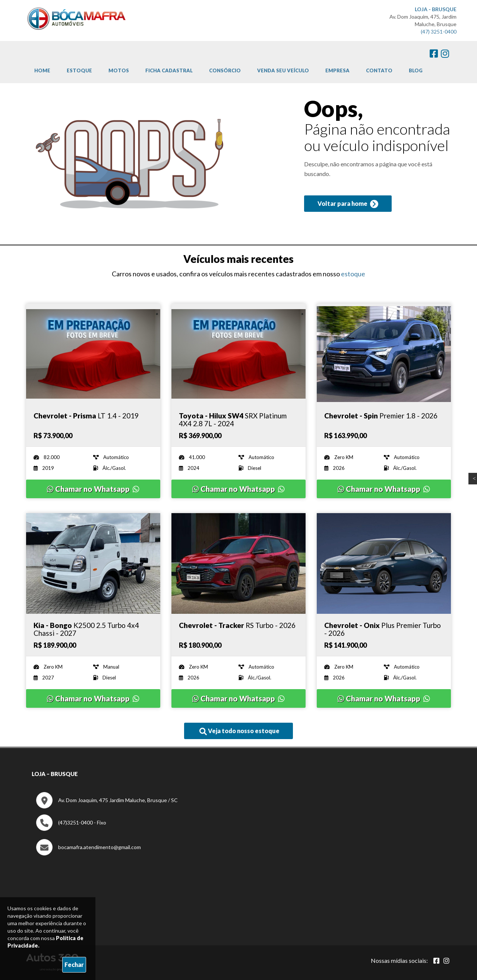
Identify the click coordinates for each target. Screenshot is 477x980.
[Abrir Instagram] (446, 961)
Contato (379, 70)
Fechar (74, 965)
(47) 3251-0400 (439, 32)
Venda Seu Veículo (283, 70)
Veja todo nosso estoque (239, 731)
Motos (119, 70)
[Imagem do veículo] (93, 354)
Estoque (79, 70)
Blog (416, 70)
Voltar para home (348, 204)
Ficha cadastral (169, 70)
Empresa (337, 70)
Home (42, 70)
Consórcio (225, 70)
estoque (353, 274)
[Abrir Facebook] (436, 961)
